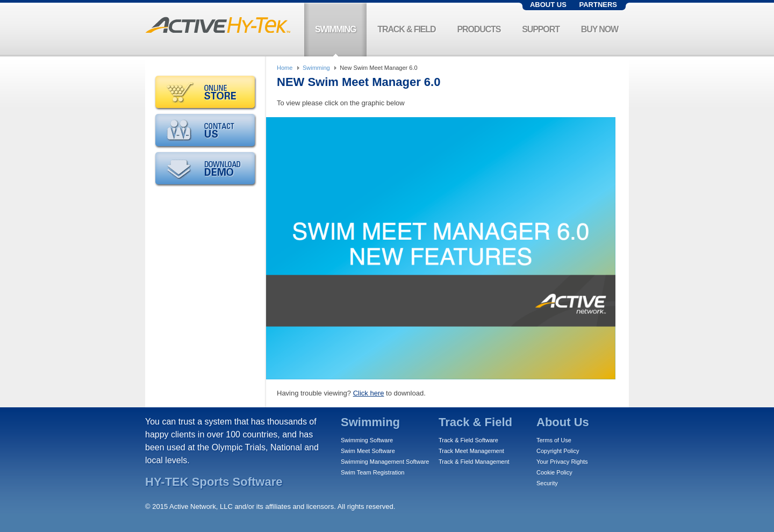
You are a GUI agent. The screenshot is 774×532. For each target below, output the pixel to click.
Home (285, 68)
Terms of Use (554, 440)
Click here (369, 393)
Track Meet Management (471, 451)
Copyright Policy (558, 451)
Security (547, 483)
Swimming (316, 68)
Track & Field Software (468, 440)
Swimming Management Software (385, 462)
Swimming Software (367, 440)
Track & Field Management (474, 462)
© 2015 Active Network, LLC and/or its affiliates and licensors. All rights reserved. (270, 506)
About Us (548, 5)
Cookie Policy (554, 472)
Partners (598, 5)
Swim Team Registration (372, 472)
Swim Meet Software (368, 451)
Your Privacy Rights (562, 462)
